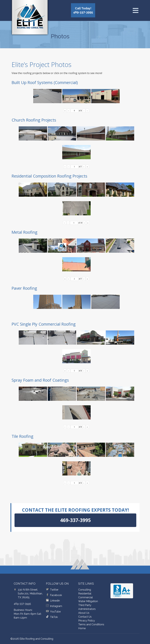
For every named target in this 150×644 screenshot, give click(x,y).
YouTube (55, 612)
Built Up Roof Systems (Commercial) (45, 82)
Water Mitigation (88, 601)
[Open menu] (135, 10)
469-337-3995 (22, 604)
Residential (85, 594)
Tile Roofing (22, 436)
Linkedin (55, 601)
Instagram (56, 606)
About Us (84, 613)
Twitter (54, 590)
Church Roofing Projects (34, 120)
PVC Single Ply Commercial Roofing (44, 324)
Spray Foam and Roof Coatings (40, 380)
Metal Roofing (25, 232)
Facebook (56, 595)
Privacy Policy (87, 621)
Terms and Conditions (91, 624)
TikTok (54, 617)
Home (82, 628)
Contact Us (85, 617)
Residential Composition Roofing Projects (49, 176)
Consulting (85, 590)
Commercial (85, 597)
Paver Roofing (24, 288)
